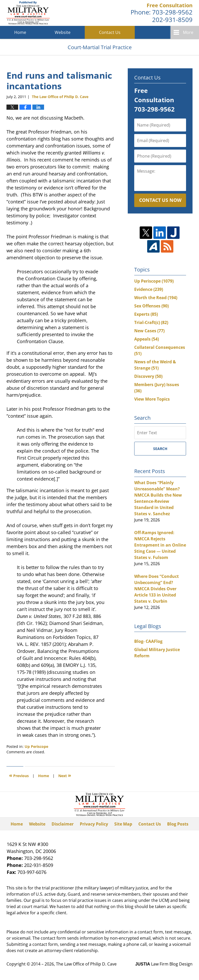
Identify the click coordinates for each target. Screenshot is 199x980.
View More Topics (152, 399)
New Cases (149, 331)
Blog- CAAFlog (148, 641)
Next (65, 775)
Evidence (149, 289)
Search (160, 449)
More (188, 32)
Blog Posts (178, 824)
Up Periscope (36, 746)
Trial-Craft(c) (151, 322)
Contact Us (110, 32)
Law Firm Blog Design (164, 964)
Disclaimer (63, 824)
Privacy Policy (94, 824)
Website (63, 32)
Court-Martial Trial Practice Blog (28, 13)
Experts (146, 314)
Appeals (147, 339)
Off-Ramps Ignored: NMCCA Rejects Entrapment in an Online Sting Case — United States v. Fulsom (160, 545)
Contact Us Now (160, 200)
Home (20, 32)
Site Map (123, 824)
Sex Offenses (151, 306)
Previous (19, 775)
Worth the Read (156, 298)
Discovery (148, 376)
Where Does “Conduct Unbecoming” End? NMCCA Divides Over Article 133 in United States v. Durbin (157, 589)
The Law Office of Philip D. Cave (86, 964)
